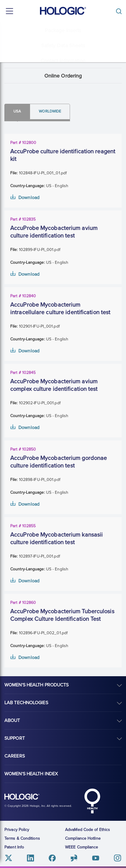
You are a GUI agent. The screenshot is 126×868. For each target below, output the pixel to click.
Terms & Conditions (22, 838)
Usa (17, 111)
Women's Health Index (31, 774)
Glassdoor (74, 858)
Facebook (52, 858)
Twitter (9, 858)
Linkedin (30, 858)
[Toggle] (120, 11)
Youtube (96, 858)
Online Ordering (63, 76)
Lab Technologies (26, 703)
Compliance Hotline (83, 838)
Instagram (117, 858)
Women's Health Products (36, 685)
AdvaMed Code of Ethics (87, 830)
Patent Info (14, 847)
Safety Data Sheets (63, 45)
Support (15, 738)
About (12, 721)
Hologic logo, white (22, 797)
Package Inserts (63, 30)
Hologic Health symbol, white (92, 801)
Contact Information (63, 61)
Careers (15, 756)
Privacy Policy (17, 830)
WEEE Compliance (82, 847)
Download (29, 198)
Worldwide (50, 111)
